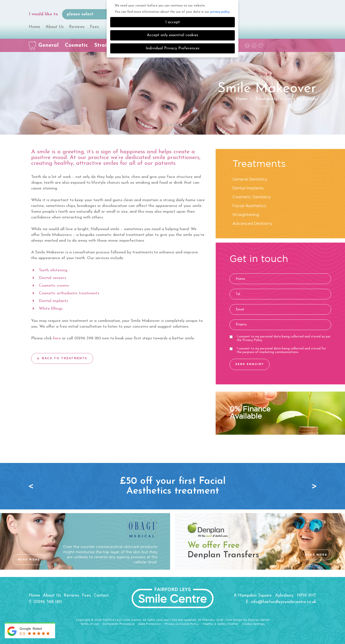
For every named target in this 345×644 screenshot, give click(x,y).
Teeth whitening (53, 270)
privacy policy (220, 12)
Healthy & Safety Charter (220, 624)
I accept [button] (173, 22)
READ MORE (29, 560)
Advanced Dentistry (252, 224)
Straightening (246, 215)
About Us (55, 27)
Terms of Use (89, 624)
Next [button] (313, 486)
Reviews (77, 27)
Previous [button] (32, 486)
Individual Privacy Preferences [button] (172, 48)
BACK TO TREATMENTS (65, 358)
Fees (94, 27)
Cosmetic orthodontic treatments (69, 293)
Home (34, 27)
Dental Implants (248, 188)
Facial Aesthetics (249, 206)
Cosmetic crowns (54, 286)
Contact (101, 596)
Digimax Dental (259, 620)
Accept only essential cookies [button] (172, 35)
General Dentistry (250, 180)
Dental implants (53, 301)
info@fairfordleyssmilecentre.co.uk (284, 602)
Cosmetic (76, 45)
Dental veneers (52, 278)
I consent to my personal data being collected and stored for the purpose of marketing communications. (278, 350)
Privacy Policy (252, 340)
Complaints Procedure (118, 624)
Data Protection (150, 624)
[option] (172, 486)
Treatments (266, 99)
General (49, 45)
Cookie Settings (253, 624)
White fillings (51, 309)
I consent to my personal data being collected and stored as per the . (280, 338)
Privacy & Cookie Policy (182, 624)
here (57, 338)
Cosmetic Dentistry (252, 197)
